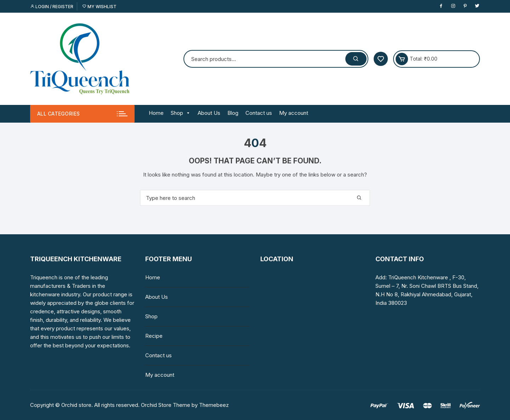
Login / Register (52, 7)
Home (156, 113)
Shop (181, 113)
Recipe (154, 336)
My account (294, 113)
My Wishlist (99, 7)
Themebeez (214, 405)
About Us (209, 113)
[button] (187, 113)
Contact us (259, 113)
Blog (233, 113)
